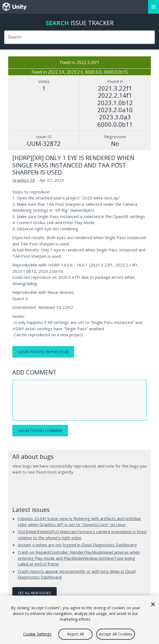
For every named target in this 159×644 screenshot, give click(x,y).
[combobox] (79, 37)
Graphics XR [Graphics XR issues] (24, 180)
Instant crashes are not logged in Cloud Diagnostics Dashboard (77, 545)
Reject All (75, 634)
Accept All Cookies (116, 634)
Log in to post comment (40, 431)
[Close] (153, 604)
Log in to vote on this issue (43, 352)
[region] (79, 620)
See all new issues (34, 593)
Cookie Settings (37, 634)
